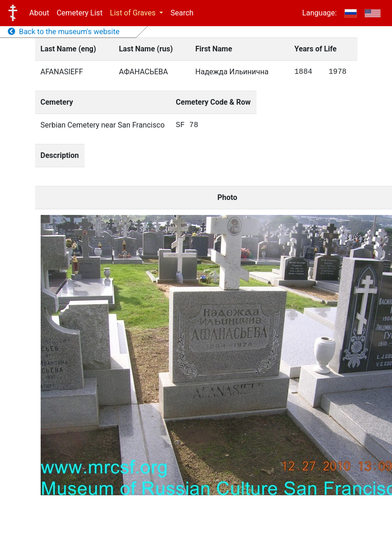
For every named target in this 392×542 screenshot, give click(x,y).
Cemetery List (79, 13)
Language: (320, 13)
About (39, 13)
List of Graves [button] (134, 13)
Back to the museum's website (64, 32)
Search (182, 13)
